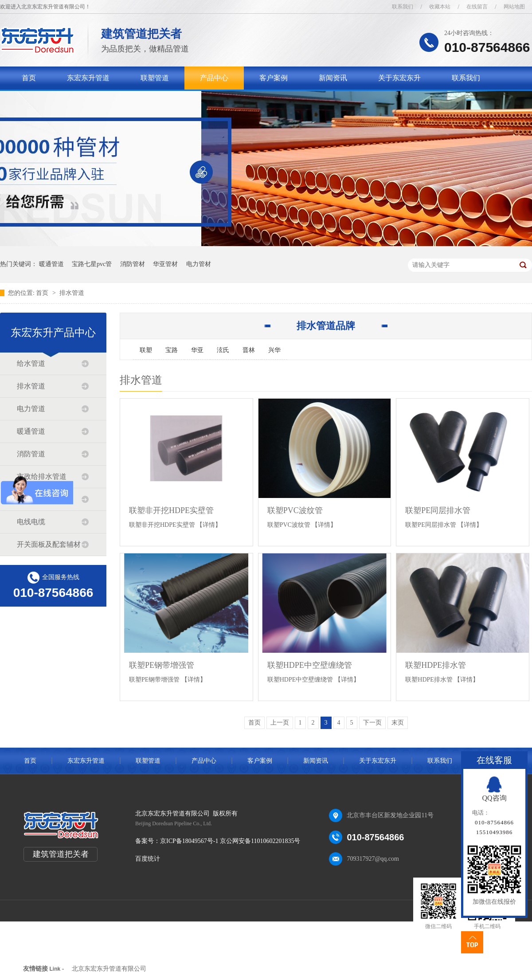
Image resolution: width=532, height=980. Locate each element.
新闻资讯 (333, 78)
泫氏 (223, 350)
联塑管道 (155, 78)
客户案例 (274, 78)
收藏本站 (440, 7)
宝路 (172, 350)
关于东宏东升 (399, 78)
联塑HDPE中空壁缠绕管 (310, 665)
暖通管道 (51, 264)
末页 (398, 723)
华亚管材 (165, 264)
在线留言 (477, 7)
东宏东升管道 (88, 78)
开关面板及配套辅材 (49, 544)
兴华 (274, 350)
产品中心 (214, 78)
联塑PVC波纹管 (295, 510)
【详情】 (209, 525)
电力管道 (31, 409)
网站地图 (514, 7)
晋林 (249, 350)
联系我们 (403, 7)
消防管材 (133, 264)
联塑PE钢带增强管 (162, 665)
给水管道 (31, 363)
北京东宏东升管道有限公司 (109, 969)
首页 (29, 78)
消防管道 (31, 454)
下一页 (372, 723)
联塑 (146, 350)
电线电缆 (31, 522)
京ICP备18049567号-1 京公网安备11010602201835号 (230, 841)
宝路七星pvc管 (92, 264)
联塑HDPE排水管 (436, 665)
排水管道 (72, 293)
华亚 (197, 350)
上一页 (280, 723)
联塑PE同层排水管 (438, 510)
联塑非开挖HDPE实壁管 (171, 510)
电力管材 (199, 264)
